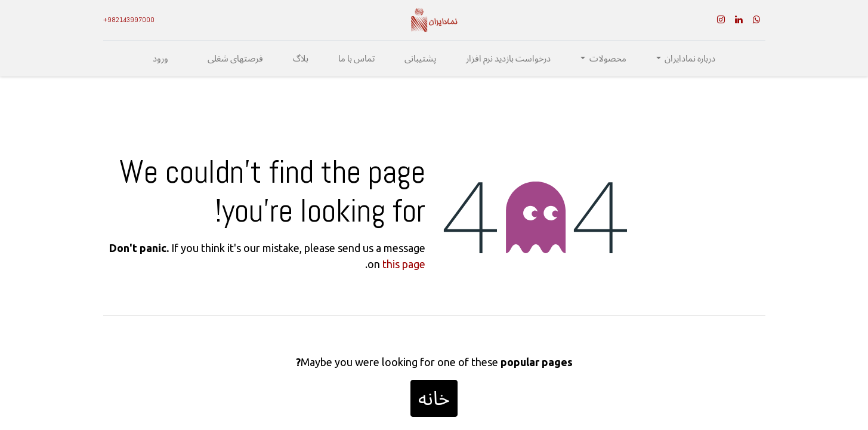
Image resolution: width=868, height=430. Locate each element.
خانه (434, 398)
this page (404, 264)
